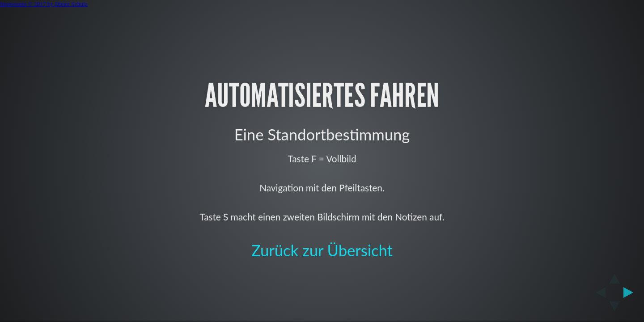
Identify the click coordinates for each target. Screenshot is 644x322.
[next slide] (631, 292)
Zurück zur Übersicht (322, 250)
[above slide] (614, 276)
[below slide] (614, 309)
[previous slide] (598, 292)
